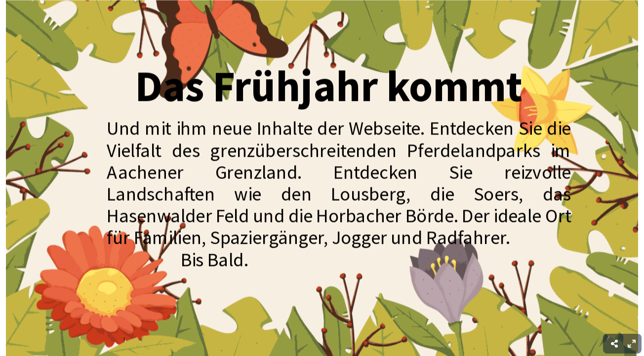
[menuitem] (632, 344)
